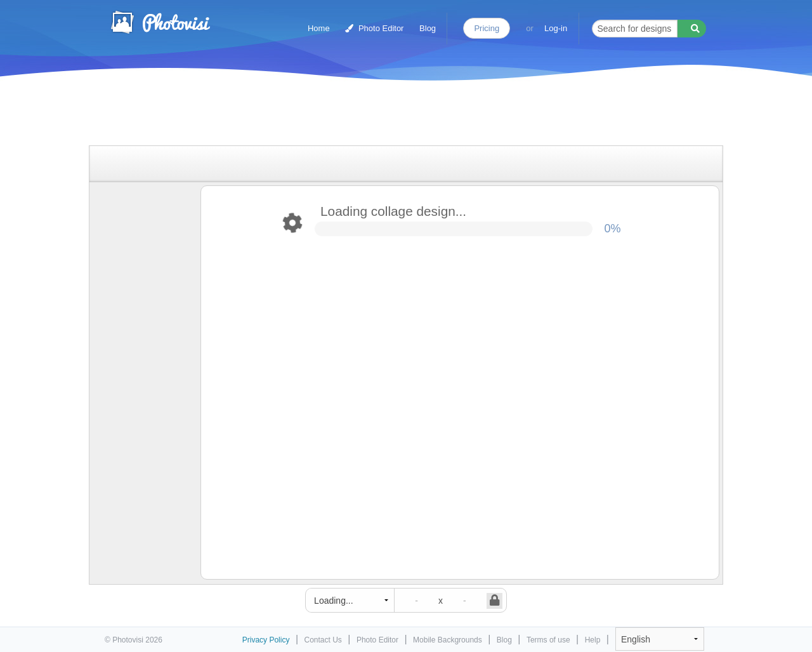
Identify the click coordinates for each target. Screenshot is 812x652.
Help (593, 640)
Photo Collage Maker (160, 22)
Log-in (556, 28)
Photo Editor (374, 28)
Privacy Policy (266, 640)
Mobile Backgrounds (448, 640)
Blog (428, 28)
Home (319, 28)
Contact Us (323, 640)
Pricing (487, 28)
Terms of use (548, 640)
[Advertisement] (393, 116)
